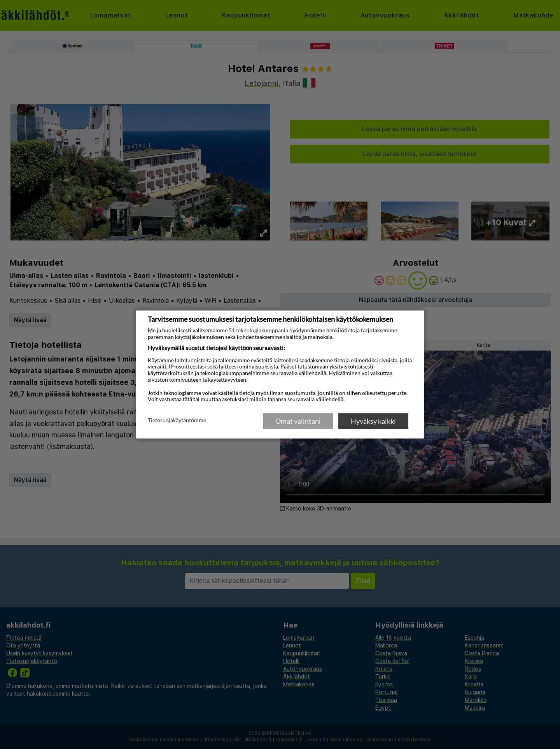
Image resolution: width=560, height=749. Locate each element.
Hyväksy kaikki (373, 421)
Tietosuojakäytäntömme (177, 421)
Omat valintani (298, 421)
